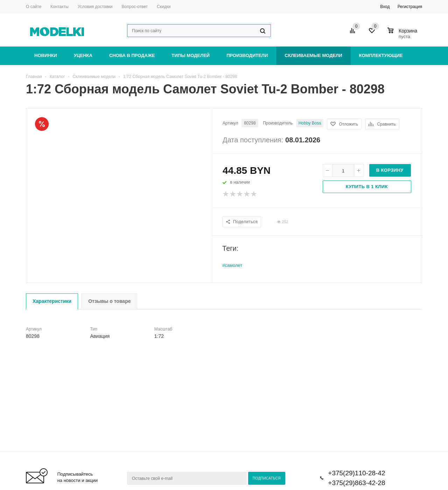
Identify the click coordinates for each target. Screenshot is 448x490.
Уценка (83, 55)
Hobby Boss (310, 123)
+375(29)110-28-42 (356, 473)
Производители (247, 55)
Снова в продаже (132, 55)
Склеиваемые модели (313, 55)
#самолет (232, 265)
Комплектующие (381, 55)
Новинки (46, 55)
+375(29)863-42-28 (356, 483)
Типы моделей (191, 55)
